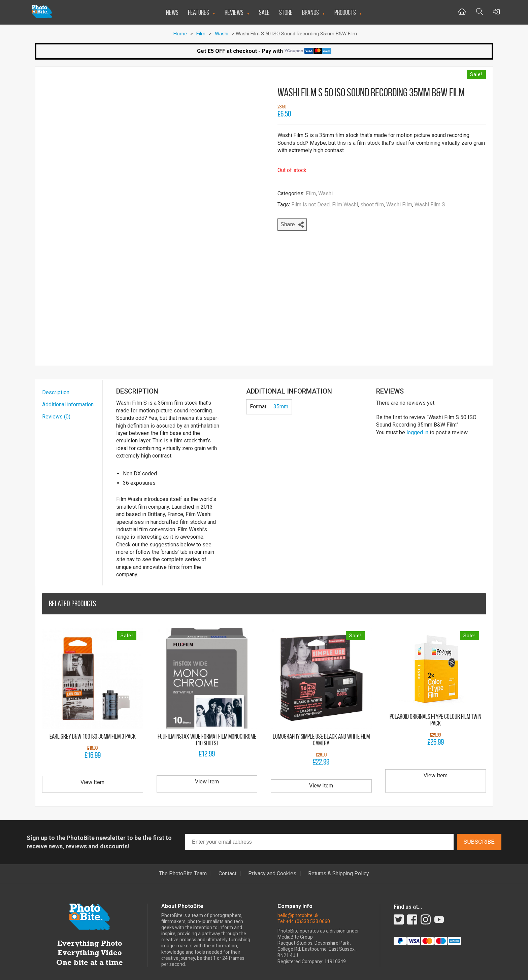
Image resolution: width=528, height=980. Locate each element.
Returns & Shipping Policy (339, 854)
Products (345, 12)
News (172, 12)
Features (199, 12)
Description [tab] (56, 374)
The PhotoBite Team (183, 854)
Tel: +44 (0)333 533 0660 (304, 902)
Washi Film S (430, 205)
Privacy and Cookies (272, 854)
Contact (227, 854)
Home (180, 34)
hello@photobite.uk (298, 896)
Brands (310, 12)
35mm (281, 388)
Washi (222, 34)
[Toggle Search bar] (480, 12)
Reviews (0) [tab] (56, 398)
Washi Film (399, 205)
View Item (92, 763)
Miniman (308, 971)
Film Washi (345, 205)
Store (286, 12)
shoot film (372, 205)
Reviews (234, 12)
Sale (264, 12)
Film (201, 34)
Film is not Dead (310, 205)
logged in (417, 413)
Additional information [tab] (68, 386)
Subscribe (479, 823)
